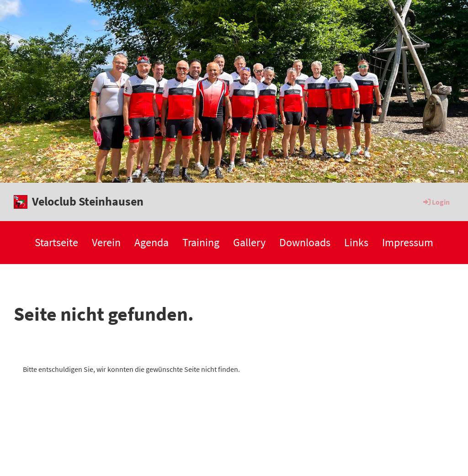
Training (201, 242)
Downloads (305, 242)
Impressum (408, 242)
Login (436, 202)
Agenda (152, 242)
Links (356, 242)
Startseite (56, 242)
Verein (106, 242)
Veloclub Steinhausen (88, 201)
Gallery (249, 242)
